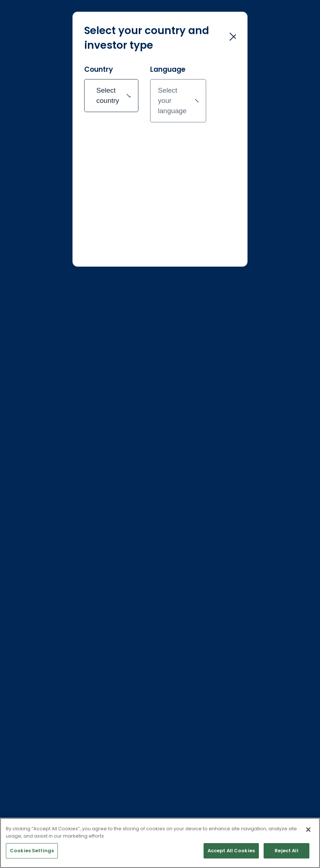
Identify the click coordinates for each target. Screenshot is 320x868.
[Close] (308, 839)
